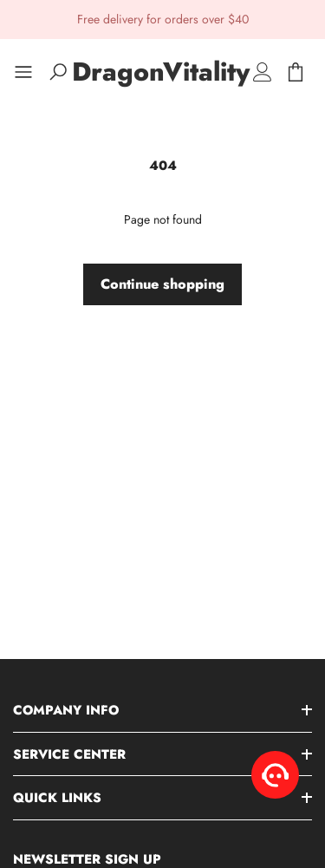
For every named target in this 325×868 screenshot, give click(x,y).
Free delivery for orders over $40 (163, 19)
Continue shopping (162, 284)
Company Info (66, 710)
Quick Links (57, 798)
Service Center (69, 754)
